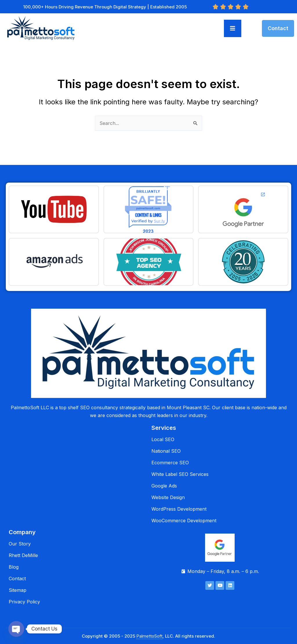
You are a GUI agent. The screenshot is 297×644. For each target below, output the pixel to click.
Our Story (20, 544)
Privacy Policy (24, 602)
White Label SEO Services (180, 474)
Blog (14, 567)
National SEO (166, 451)
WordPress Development (179, 509)
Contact (17, 578)
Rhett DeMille (23, 555)
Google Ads (164, 486)
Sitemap (18, 590)
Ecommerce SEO (170, 463)
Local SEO (163, 439)
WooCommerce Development (184, 521)
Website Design (168, 497)
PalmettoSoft (149, 636)
